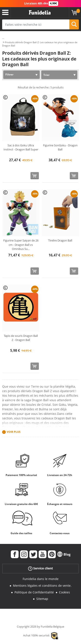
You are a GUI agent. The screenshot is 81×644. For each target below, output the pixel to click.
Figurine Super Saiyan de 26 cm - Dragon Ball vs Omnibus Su (21, 245)
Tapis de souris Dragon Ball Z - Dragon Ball (21, 338)
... (3, 38)
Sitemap (42, 599)
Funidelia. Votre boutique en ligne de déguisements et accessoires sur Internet (40, 13)
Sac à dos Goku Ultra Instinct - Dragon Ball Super (21, 147)
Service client (40, 568)
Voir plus (14, 432)
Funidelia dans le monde (41, 579)
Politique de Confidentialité (34, 592)
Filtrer (9, 74)
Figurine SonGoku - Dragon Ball (60, 147)
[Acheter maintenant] (35, 176)
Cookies (64, 592)
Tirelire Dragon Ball (60, 240)
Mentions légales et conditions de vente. (42, 586)
